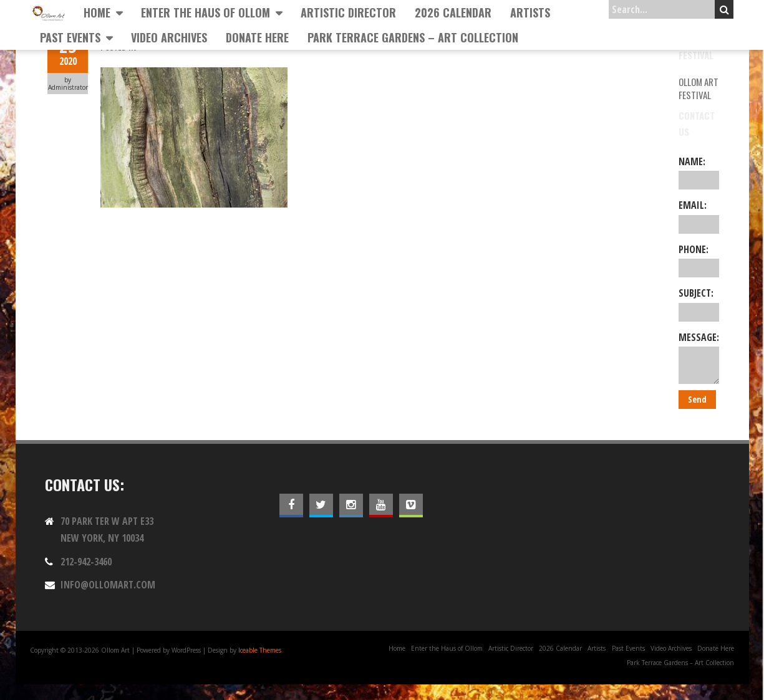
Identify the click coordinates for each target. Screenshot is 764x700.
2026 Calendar (453, 12)
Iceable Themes (260, 650)
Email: (699, 216)
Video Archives (169, 37)
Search (724, 9)
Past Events (70, 37)
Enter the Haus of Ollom (206, 12)
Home (97, 12)
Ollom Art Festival (699, 88)
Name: (699, 172)
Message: (699, 357)
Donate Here (257, 37)
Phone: (699, 260)
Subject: (699, 304)
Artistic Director (348, 12)
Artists (530, 12)
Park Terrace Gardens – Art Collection (413, 37)
